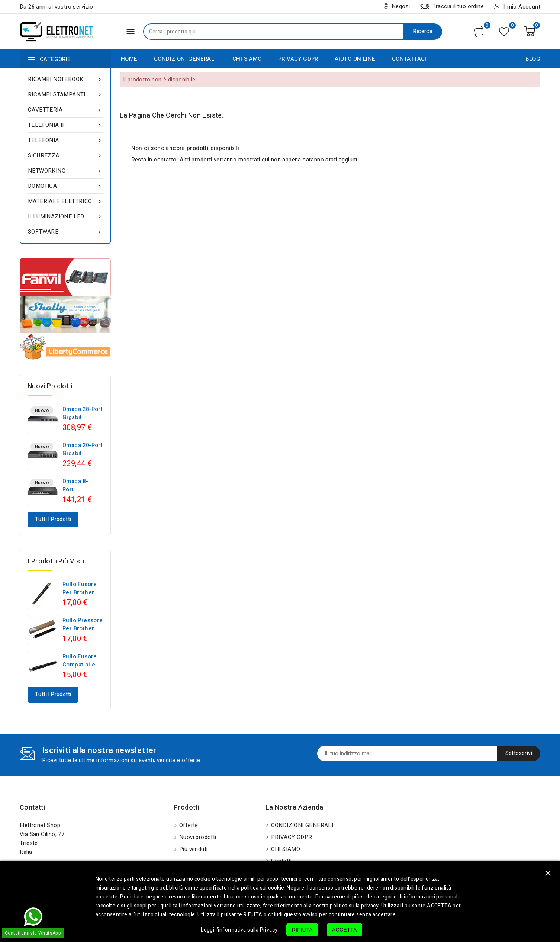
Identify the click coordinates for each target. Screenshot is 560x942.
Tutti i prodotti (53, 519)
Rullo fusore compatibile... (81, 660)
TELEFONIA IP (65, 125)
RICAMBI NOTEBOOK (65, 79)
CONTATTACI (409, 59)
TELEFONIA (65, 140)
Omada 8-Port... (75, 485)
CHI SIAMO (247, 59)
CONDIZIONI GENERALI (185, 59)
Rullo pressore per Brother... (83, 624)
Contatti (32, 808)
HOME (129, 59)
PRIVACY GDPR (298, 59)
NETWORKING (65, 171)
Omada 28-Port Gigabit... (83, 413)
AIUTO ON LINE (355, 59)
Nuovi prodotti (198, 837)
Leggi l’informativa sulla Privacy (239, 930)
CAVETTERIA (65, 110)
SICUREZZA (65, 155)
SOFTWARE (65, 232)
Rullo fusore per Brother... (81, 588)
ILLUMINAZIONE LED (65, 216)
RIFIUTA (302, 930)
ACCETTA (345, 930)
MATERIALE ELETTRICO (65, 201)
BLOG (533, 59)
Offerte (189, 825)
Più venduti (193, 849)
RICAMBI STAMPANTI (65, 94)
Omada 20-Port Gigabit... (83, 449)
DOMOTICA (65, 186)
